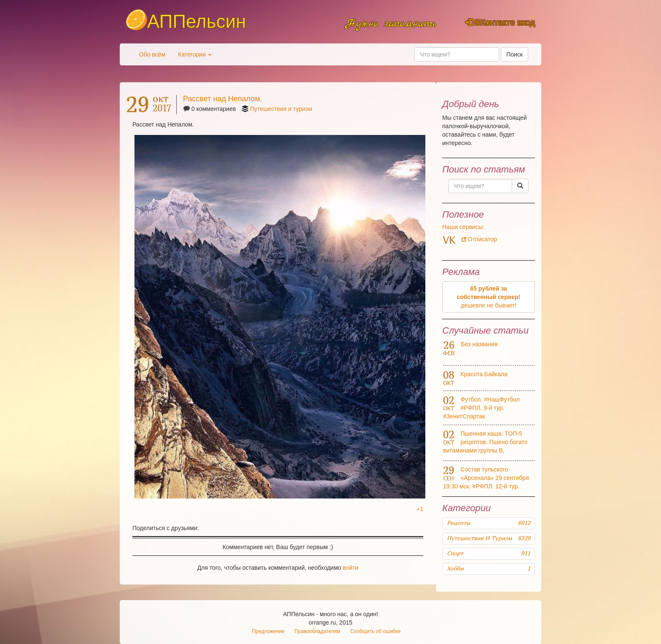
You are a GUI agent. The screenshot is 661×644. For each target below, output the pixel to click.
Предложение (268, 631)
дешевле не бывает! (489, 297)
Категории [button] (195, 54)
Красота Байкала (484, 374)
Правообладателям (317, 631)
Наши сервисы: (463, 227)
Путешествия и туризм (281, 109)
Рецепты (489, 523)
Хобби (489, 569)
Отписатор (479, 239)
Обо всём (152, 54)
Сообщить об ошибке (375, 631)
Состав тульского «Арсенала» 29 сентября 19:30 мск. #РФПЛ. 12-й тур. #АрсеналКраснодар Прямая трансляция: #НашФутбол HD (486, 486)
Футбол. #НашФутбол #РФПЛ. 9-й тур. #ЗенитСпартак (481, 408)
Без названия (479, 344)
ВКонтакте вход (500, 22)
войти (351, 568)
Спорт (489, 553)
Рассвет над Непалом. (223, 99)
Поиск (515, 54)
